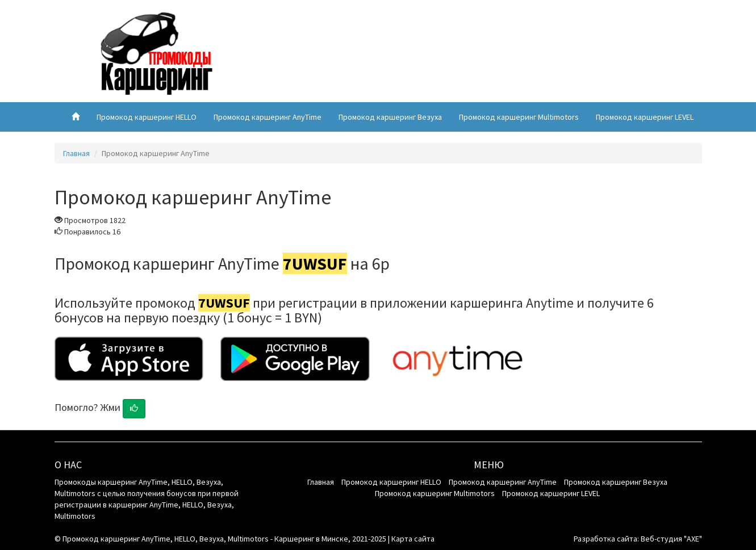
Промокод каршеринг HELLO (147, 117)
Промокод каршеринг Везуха (390, 117)
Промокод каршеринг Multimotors (519, 117)
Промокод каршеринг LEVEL (645, 117)
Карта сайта (413, 539)
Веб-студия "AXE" (671, 539)
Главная (76, 153)
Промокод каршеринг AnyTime (268, 117)
